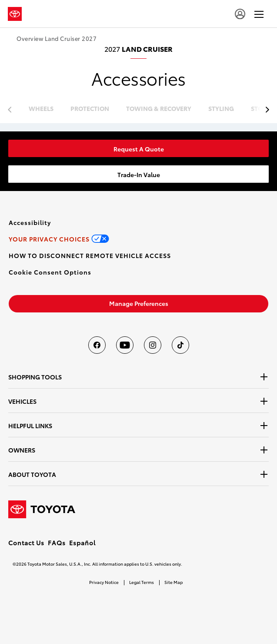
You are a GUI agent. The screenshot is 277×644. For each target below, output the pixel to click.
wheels (41, 109)
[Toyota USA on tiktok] (180, 345)
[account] (240, 14)
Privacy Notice (104, 582)
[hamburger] (259, 14)
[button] (50, 272)
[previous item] (265, 110)
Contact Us (26, 543)
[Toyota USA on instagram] (153, 345)
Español (82, 543)
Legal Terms (142, 582)
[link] (138, 148)
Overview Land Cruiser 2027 (57, 39)
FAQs (57, 543)
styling (221, 109)
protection (90, 109)
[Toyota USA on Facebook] (97, 345)
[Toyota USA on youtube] (125, 345)
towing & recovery (159, 109)
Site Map (174, 582)
